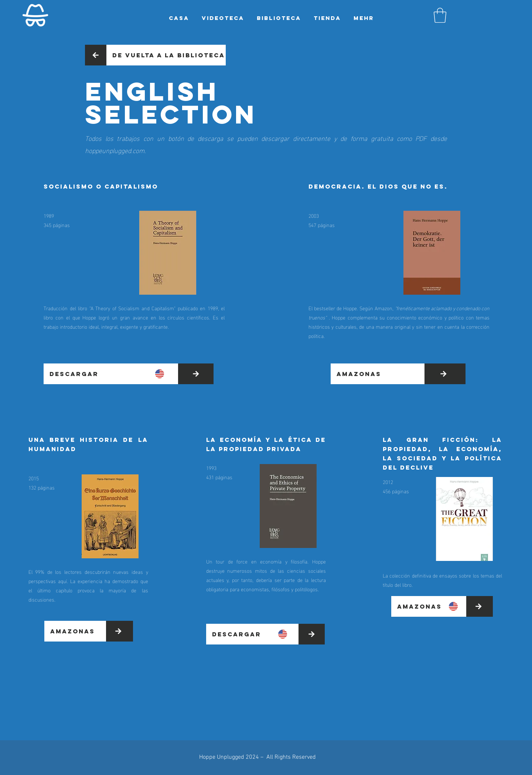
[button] (440, 15)
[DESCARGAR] (111, 374)
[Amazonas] (378, 374)
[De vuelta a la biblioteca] (166, 55)
